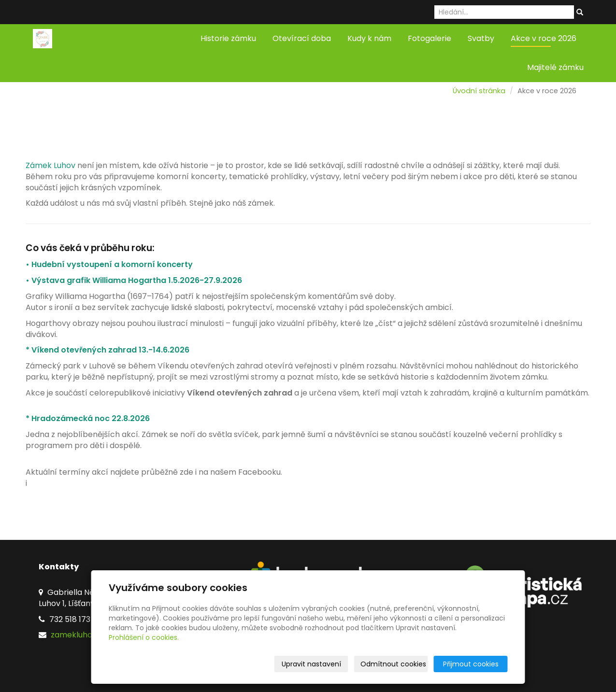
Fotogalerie (430, 38)
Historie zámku (228, 38)
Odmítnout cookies (393, 664)
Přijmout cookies (471, 664)
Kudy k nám (369, 38)
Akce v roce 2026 (544, 38)
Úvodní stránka (479, 91)
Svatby (481, 38)
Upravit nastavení (311, 664)
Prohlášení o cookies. (144, 637)
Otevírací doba (302, 38)
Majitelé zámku (555, 67)
